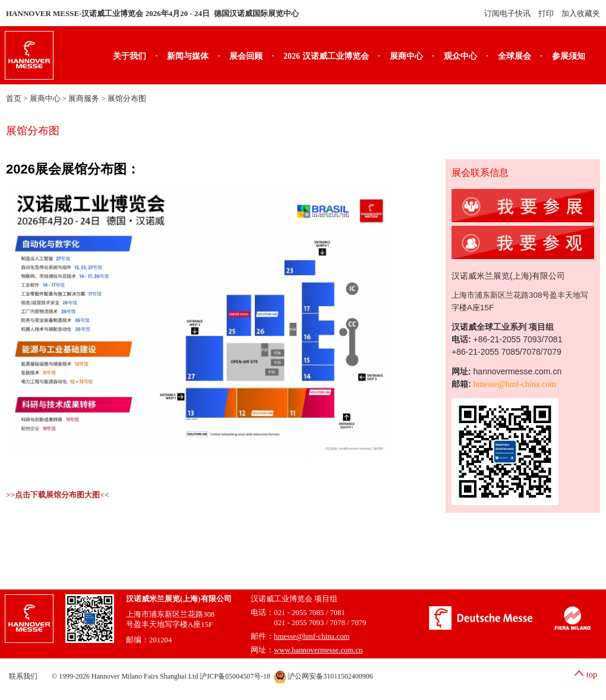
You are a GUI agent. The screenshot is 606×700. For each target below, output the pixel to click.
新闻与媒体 (188, 56)
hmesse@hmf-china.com (515, 384)
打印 (546, 13)
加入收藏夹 (581, 13)
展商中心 (406, 56)
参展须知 (569, 56)
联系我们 (23, 676)
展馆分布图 (127, 99)
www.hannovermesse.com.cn (318, 650)
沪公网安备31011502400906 (323, 676)
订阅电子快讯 (507, 13)
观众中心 (460, 56)
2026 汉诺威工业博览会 (326, 56)
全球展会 (515, 56)
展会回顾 (246, 56)
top (592, 675)
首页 (14, 99)
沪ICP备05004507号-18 (235, 676)
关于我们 (130, 56)
